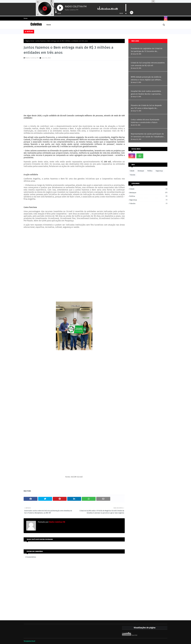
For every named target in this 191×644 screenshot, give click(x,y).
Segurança (159, 171)
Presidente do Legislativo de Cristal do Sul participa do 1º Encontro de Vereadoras (147, 50)
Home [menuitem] (49, 25)
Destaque (141, 171)
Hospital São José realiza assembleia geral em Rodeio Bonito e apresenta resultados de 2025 (146, 93)
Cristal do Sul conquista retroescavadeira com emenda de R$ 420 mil (148, 64)
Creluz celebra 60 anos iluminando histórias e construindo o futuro (145, 121)
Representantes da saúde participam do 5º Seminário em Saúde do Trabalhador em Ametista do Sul (147, 135)
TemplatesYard (29, 641)
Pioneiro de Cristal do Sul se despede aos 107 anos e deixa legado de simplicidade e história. (146, 107)
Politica (150, 171)
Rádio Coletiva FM (32, 58)
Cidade (132, 171)
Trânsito (132, 175)
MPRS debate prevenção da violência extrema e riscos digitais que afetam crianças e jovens (146, 78)
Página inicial (30, 41)
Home (26, 18)
